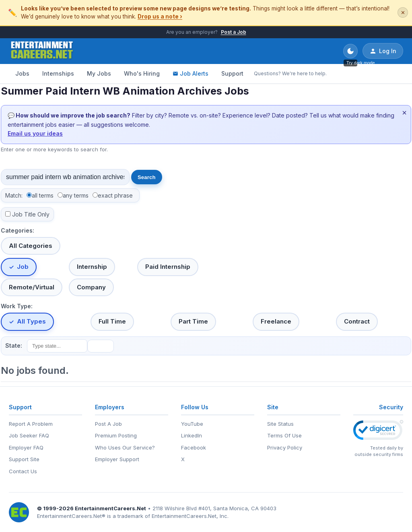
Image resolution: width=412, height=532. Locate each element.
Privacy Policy (285, 447)
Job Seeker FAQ (29, 435)
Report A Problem (31, 424)
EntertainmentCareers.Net (110, 508)
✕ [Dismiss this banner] (403, 13)
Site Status (280, 424)
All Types (31, 321)
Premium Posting (116, 435)
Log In (383, 51)
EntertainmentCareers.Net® (71, 516)
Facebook (194, 447)
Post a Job (234, 32)
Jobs (22, 73)
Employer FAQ (26, 447)
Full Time (112, 321)
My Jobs (99, 73)
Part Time (193, 321)
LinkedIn (192, 435)
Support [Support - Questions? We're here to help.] (232, 73)
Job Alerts (191, 73)
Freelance (276, 321)
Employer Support (117, 459)
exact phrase (115, 195)
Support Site (24, 459)
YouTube (192, 424)
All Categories (31, 246)
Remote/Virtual (32, 287)
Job (23, 267)
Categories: (18, 230)
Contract (357, 321)
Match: (14, 195)
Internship (92, 267)
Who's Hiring (142, 73)
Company (91, 287)
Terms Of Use (284, 435)
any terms (76, 195)
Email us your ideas (35, 133)
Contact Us (23, 471)
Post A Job (108, 424)
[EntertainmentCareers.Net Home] (42, 51)
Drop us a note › (160, 16)
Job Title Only (31, 214)
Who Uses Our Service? (125, 447)
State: (14, 345)
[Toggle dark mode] (350, 51)
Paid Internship (168, 267)
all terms (43, 195)
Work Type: (17, 306)
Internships (58, 73)
